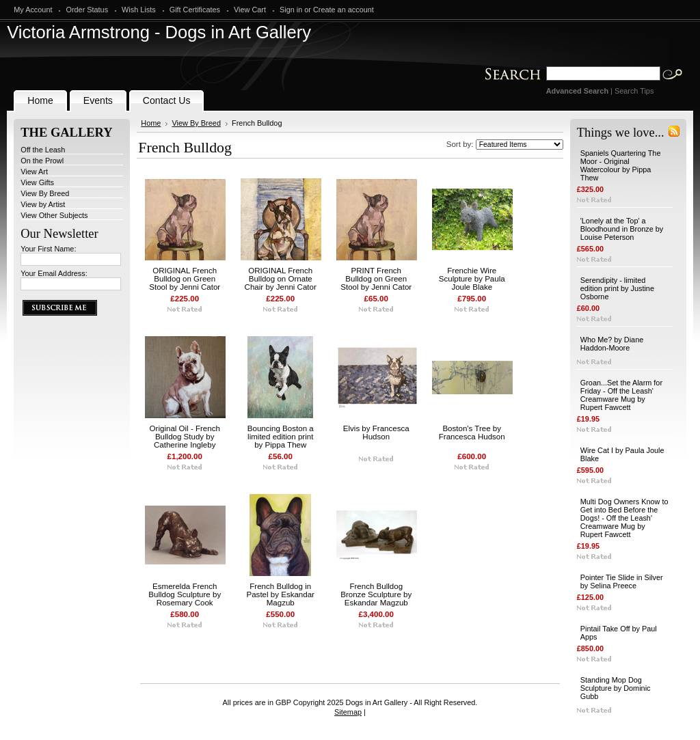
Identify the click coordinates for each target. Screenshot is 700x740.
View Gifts (37, 182)
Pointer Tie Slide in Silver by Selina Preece (622, 581)
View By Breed (45, 193)
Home (151, 123)
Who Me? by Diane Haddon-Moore (612, 344)
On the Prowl (42, 161)
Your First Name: (48, 249)
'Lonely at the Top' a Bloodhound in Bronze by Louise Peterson (622, 229)
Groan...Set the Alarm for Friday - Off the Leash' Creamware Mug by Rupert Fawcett (621, 395)
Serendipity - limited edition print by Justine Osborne (617, 288)
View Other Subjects (54, 215)
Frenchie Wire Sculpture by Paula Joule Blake (472, 279)
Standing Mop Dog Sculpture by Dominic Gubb (616, 688)
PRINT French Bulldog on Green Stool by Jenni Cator (376, 279)
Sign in (291, 10)
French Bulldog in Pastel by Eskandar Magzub (280, 594)
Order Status (87, 10)
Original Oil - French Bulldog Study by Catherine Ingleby (185, 437)
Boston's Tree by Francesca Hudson (472, 433)
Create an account (344, 10)
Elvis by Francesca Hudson (376, 433)
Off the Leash (43, 150)
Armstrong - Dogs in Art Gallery (159, 32)
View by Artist (43, 204)
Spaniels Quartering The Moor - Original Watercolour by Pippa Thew (621, 165)
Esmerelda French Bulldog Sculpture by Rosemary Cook (185, 594)
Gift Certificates (195, 10)
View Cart (250, 10)
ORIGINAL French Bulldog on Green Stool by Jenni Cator (185, 279)
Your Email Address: (54, 273)
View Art (34, 172)
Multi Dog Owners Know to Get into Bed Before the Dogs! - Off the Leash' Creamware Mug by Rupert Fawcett (624, 518)
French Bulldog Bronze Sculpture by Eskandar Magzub (376, 594)
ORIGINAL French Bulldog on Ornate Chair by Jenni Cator (281, 279)
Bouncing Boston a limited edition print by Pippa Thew (281, 437)
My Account (33, 10)
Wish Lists (139, 10)
